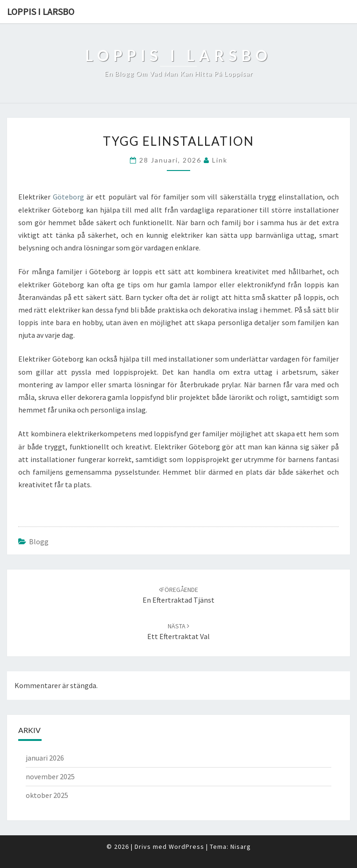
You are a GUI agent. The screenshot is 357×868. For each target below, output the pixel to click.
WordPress (186, 847)
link (220, 160)
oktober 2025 (47, 795)
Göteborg (68, 197)
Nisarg (241, 847)
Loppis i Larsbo (41, 11)
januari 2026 (45, 758)
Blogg (39, 541)
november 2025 (50, 776)
